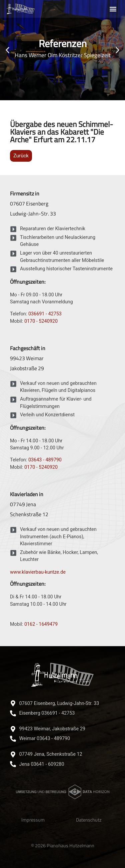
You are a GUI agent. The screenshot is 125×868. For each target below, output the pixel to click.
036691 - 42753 (45, 314)
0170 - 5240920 (41, 321)
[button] (113, 9)
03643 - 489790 (45, 460)
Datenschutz (89, 820)
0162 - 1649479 (41, 624)
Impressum (33, 820)
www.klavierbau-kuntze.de (38, 572)
